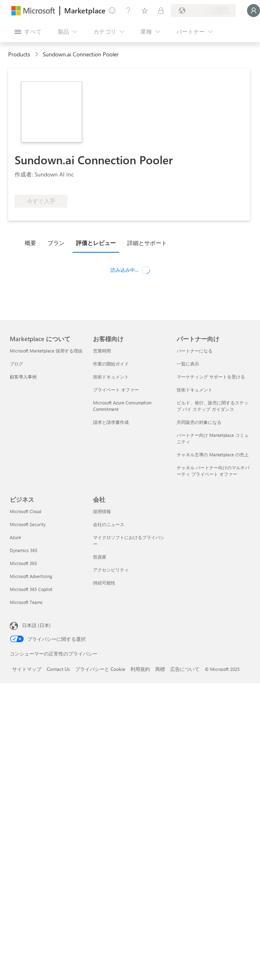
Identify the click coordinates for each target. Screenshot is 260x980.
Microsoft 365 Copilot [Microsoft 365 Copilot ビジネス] (31, 589)
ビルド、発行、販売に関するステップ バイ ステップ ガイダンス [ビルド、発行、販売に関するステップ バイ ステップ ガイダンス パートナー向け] (212, 406)
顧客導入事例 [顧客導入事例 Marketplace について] (23, 377)
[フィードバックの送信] (112, 11)
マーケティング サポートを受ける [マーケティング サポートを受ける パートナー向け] (211, 377)
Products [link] (19, 54)
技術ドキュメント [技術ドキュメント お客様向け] (111, 377)
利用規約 (140, 669)
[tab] (32, 243)
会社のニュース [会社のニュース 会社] (109, 524)
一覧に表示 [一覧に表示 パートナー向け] (188, 364)
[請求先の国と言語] (203, 11)
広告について (185, 669)
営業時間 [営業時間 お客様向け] (102, 351)
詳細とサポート (147, 243)
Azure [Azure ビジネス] (15, 537)
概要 (30, 243)
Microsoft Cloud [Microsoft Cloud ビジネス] (25, 511)
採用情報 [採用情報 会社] (102, 511)
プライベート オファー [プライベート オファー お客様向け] (116, 390)
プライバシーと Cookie (100, 669)
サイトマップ (27, 669)
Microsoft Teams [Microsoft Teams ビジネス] (26, 602)
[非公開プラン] (161, 11)
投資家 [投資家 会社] (100, 557)
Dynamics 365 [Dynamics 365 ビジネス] (24, 550)
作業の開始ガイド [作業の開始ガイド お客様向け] (111, 364)
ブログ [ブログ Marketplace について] (16, 364)
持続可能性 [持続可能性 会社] (104, 583)
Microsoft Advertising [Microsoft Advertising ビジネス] (31, 576)
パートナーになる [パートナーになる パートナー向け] (195, 351)
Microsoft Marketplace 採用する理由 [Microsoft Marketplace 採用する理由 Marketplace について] (46, 351)
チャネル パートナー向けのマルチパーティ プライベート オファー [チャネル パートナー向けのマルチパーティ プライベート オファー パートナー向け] (213, 471)
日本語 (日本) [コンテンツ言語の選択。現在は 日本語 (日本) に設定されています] (36, 625)
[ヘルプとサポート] (128, 11)
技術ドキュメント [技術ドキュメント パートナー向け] (195, 390)
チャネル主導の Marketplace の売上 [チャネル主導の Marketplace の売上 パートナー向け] (213, 455)
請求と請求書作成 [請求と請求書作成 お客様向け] (111, 422)
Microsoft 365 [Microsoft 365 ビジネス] (23, 563)
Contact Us (58, 669)
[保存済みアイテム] (145, 11)
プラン (56, 243)
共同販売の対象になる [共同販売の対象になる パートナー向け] (199, 422)
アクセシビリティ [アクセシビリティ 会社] (111, 570)
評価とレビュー (96, 243)
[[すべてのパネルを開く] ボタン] (28, 32)
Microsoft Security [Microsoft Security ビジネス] (28, 524)
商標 (160, 669)
